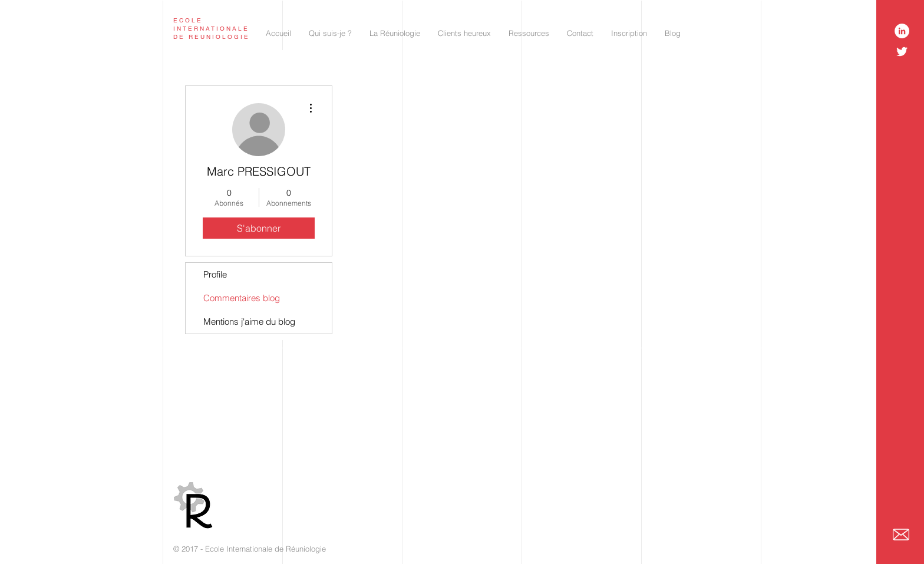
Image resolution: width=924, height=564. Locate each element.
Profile (215, 274)
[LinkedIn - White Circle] (902, 31)
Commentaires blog (242, 298)
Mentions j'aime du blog (249, 321)
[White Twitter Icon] (902, 52)
